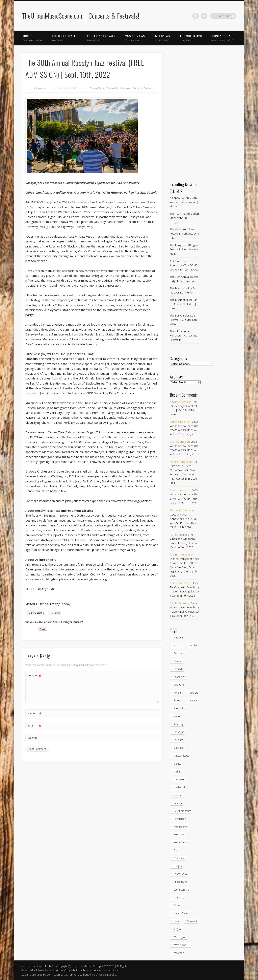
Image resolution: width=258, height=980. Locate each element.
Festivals (148, 88)
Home (33, 38)
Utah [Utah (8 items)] (176, 921)
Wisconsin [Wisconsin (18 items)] (179, 953)
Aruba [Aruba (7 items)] (193, 645)
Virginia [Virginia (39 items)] (178, 929)
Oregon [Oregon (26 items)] (178, 866)
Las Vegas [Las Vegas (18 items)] (179, 732)
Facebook (216, 16)
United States (36, 613)
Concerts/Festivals (101, 38)
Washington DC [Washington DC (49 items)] (182, 945)
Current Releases (65, 38)
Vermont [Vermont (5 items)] (192, 921)
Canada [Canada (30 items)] (178, 661)
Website (33, 738)
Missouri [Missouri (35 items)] (178, 795)
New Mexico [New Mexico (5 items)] (180, 827)
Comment (35, 676)
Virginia (56, 613)
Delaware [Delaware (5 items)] (179, 685)
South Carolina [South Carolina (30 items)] (181, 890)
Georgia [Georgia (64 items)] (194, 693)
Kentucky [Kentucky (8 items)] (178, 724)
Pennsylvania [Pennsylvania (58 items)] (181, 874)
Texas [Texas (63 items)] (177, 905)
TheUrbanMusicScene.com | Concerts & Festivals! (81, 16)
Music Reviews (135, 38)
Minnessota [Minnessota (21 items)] (180, 779)
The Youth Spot (191, 38)
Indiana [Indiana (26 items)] (193, 701)
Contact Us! (222, 38)
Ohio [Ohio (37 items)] (176, 850)
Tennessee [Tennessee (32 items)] (179, 898)
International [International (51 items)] (180, 708)
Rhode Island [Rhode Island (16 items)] (180, 882)
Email (35, 726)
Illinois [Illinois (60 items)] (177, 701)
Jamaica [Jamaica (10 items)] (178, 716)
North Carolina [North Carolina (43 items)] (181, 842)
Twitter (225, 16)
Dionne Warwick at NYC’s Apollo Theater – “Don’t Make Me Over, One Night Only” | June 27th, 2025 (185, 567)
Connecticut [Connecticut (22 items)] (180, 677)
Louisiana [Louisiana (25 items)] (178, 740)
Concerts (138, 88)
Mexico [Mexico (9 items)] (177, 764)
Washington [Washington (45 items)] (180, 937)
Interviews (162, 38)
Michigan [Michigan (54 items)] (178, 772)
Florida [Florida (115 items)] (177, 693)
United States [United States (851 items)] (181, 913)
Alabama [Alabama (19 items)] (178, 638)
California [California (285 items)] (179, 653)
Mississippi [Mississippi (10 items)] (179, 787)
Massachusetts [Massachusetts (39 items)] (181, 756)
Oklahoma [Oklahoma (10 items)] (179, 858)
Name (35, 713)
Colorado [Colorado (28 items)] (178, 669)
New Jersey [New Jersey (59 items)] (180, 819)
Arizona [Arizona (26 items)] (178, 645)
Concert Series (97, 88)
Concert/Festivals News (119, 88)
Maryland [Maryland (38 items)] (179, 748)
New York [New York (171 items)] (179, 835)
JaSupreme (40, 88)
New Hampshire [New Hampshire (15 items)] (182, 811)
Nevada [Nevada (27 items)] (178, 803)
